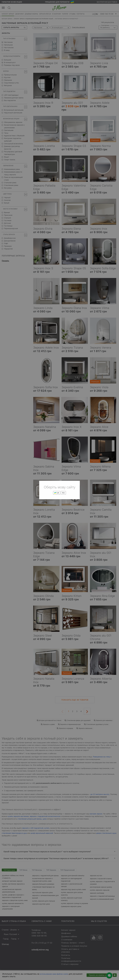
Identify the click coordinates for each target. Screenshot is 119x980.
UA (57, 493)
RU (63, 493)
